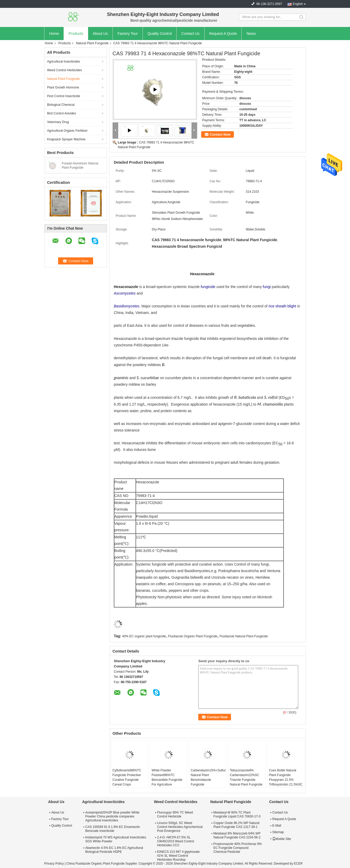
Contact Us (190, 34)
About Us (100, 34)
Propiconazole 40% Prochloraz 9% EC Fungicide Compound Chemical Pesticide (238, 848)
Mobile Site (282, 839)
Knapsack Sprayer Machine (66, 139)
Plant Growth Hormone (63, 87)
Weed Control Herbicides (64, 70)
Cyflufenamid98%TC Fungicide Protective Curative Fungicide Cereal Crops (127, 777)
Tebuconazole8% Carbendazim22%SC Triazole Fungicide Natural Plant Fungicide (246, 777)
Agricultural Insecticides (64, 62)
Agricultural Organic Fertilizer (67, 131)
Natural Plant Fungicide (92, 43)
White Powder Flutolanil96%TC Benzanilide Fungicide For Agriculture (167, 777)
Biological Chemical (61, 105)
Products (76, 34)
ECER (298, 864)
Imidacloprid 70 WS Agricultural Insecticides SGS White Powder (116, 839)
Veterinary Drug (58, 122)
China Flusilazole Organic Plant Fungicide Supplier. (102, 864)
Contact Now (220, 134)
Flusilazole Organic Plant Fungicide (193, 636)
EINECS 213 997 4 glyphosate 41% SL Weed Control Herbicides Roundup (178, 856)
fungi (267, 287)
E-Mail (277, 826)
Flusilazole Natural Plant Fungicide (244, 636)
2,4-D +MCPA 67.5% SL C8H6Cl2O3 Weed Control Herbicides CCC (175, 841)
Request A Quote (223, 34)
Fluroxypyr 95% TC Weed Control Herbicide (175, 814)
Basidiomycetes (127, 306)
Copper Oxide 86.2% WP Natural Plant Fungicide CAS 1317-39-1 (236, 825)
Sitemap (278, 832)
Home (54, 34)
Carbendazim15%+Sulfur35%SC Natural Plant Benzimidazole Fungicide (208, 777)
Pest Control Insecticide (64, 96)
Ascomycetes (125, 293)
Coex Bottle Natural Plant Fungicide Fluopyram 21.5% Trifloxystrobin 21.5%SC (286, 777)
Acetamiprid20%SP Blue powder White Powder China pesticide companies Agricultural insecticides (112, 816)
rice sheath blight (282, 306)
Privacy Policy (54, 864)
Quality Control (160, 34)
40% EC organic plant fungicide (144, 636)
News (251, 34)
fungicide (208, 287)
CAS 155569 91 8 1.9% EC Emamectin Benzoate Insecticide (113, 829)
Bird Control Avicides (62, 113)
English (298, 4)
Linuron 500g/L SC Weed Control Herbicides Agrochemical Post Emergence (180, 827)
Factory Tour (128, 34)
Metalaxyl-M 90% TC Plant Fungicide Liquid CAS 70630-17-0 (237, 814)
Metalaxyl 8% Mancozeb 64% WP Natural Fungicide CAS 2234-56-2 (237, 835)
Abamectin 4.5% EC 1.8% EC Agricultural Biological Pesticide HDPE (114, 850)
